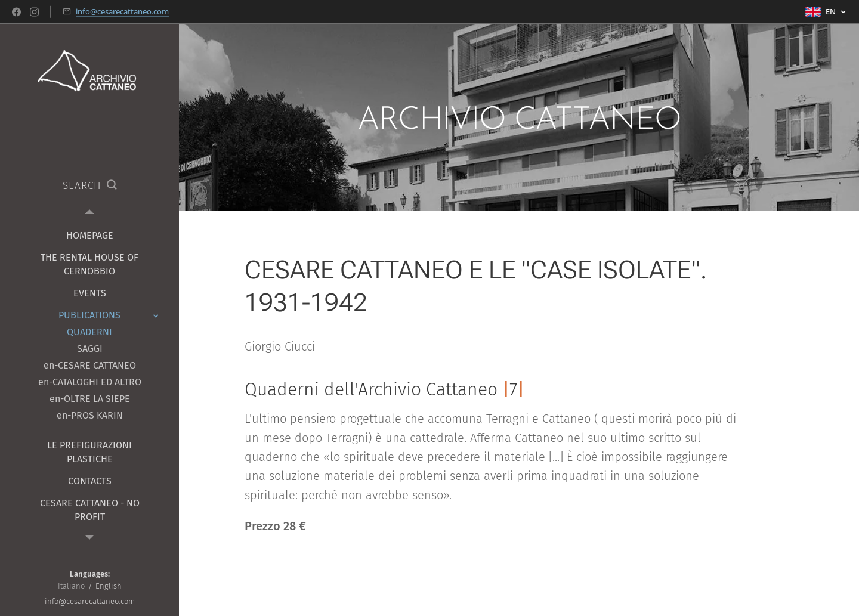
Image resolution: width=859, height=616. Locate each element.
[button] (89, 186)
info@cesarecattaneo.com (122, 11)
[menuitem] (89, 235)
